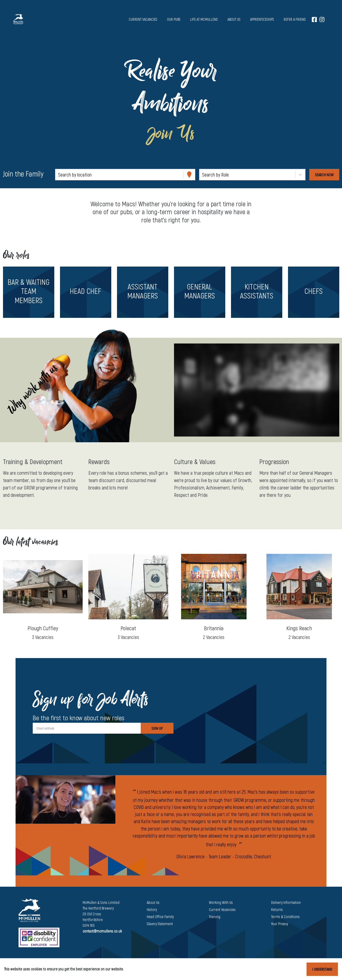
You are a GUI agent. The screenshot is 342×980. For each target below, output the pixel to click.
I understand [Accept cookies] (322, 969)
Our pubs (174, 19)
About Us (153, 902)
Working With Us (221, 902)
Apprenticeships (262, 19)
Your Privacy (280, 924)
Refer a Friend (295, 19)
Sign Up (157, 728)
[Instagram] (322, 19)
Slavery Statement (160, 924)
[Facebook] (314, 19)
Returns (277, 909)
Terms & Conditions (285, 917)
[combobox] (59, 175)
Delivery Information (286, 902)
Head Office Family (160, 917)
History (152, 909)
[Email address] (87, 728)
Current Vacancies (222, 909)
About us (234, 19)
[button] (28, 292)
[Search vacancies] (324, 175)
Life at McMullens (204, 19)
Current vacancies (143, 19)
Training (215, 917)
